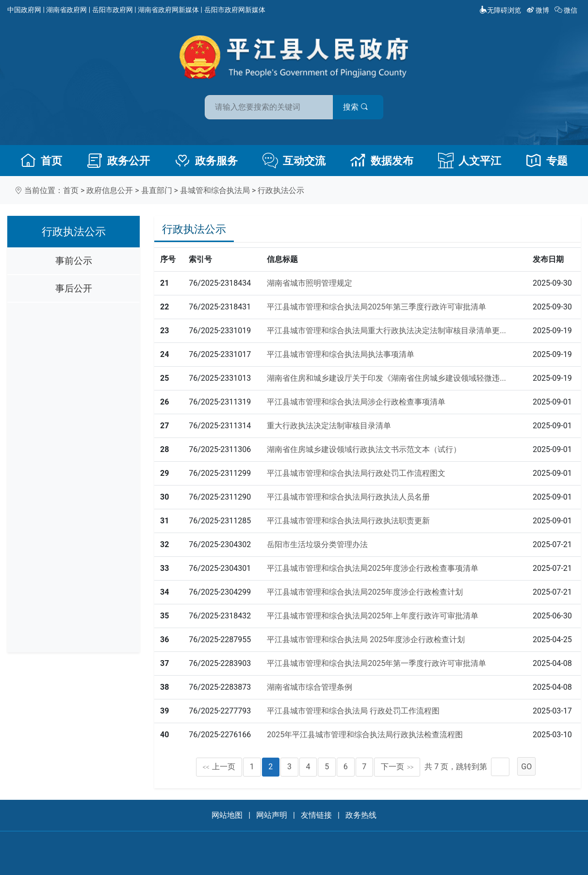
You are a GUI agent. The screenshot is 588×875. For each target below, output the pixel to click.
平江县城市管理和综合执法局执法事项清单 (341, 354)
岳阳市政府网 (113, 10)
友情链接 (316, 815)
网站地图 (227, 815)
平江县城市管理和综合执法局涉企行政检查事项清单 (356, 402)
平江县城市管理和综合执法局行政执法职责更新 (348, 521)
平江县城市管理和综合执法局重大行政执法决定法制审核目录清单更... (386, 331)
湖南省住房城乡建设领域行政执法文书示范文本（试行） (364, 449)
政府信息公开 (110, 190)
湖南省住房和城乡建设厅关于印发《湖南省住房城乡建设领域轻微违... (386, 378)
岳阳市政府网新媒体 (235, 10)
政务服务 (206, 161)
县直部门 (157, 190)
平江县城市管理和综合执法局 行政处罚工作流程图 (353, 711)
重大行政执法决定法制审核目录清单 (329, 426)
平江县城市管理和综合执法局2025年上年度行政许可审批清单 (373, 616)
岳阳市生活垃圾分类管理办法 (317, 544)
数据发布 (382, 161)
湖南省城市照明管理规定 (310, 283)
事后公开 (74, 288)
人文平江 (470, 161)
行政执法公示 (281, 190)
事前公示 (74, 261)
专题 (547, 161)
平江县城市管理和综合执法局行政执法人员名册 (348, 497)
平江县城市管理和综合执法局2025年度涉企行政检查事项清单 (373, 568)
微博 (539, 10)
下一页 (397, 767)
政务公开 (118, 161)
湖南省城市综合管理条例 (310, 687)
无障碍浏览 (500, 10)
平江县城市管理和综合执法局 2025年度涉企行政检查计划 (366, 640)
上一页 (219, 767)
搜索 (363, 106)
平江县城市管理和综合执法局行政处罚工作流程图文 (356, 473)
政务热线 (361, 815)
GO (526, 767)
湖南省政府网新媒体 (168, 10)
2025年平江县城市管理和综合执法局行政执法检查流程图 (365, 735)
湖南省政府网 (66, 10)
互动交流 (294, 161)
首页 (41, 161)
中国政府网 (24, 10)
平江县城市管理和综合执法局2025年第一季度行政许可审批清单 (376, 663)
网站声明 (272, 815)
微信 (567, 10)
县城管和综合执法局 (215, 190)
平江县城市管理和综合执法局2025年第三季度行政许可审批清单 (376, 307)
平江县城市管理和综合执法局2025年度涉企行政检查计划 (365, 592)
